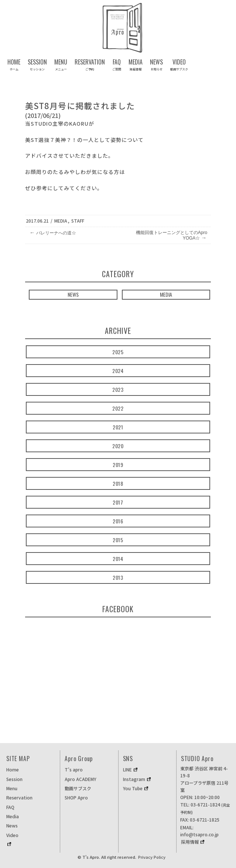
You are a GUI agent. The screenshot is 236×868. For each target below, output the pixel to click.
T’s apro (74, 769)
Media (61, 221)
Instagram (134, 779)
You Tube (133, 788)
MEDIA (166, 294)
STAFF (78, 221)
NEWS (73, 294)
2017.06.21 (37, 221)
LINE (127, 769)
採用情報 (190, 842)
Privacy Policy (152, 857)
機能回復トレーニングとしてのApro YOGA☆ (172, 235)
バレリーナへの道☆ (53, 233)
